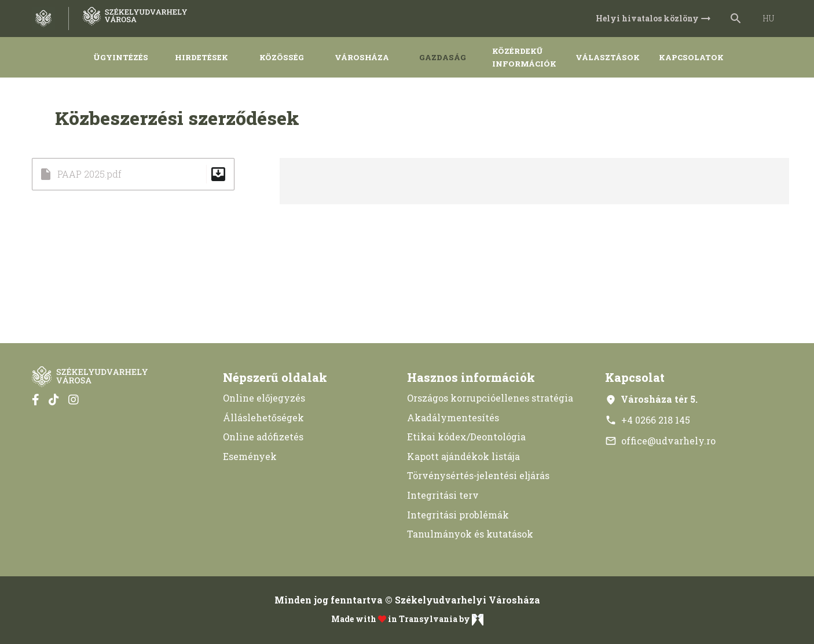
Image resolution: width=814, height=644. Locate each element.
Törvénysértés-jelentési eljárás (478, 475)
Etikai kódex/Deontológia (466, 437)
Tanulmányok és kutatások (470, 534)
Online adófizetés (263, 437)
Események (250, 456)
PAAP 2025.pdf (133, 174)
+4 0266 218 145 (648, 420)
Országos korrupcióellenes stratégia (490, 398)
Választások (608, 57)
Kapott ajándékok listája (463, 456)
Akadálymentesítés (453, 417)
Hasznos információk (471, 377)
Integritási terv (443, 495)
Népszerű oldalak (275, 377)
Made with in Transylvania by (407, 620)
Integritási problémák (458, 515)
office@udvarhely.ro (660, 441)
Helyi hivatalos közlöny (654, 19)
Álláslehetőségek (263, 417)
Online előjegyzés (264, 398)
